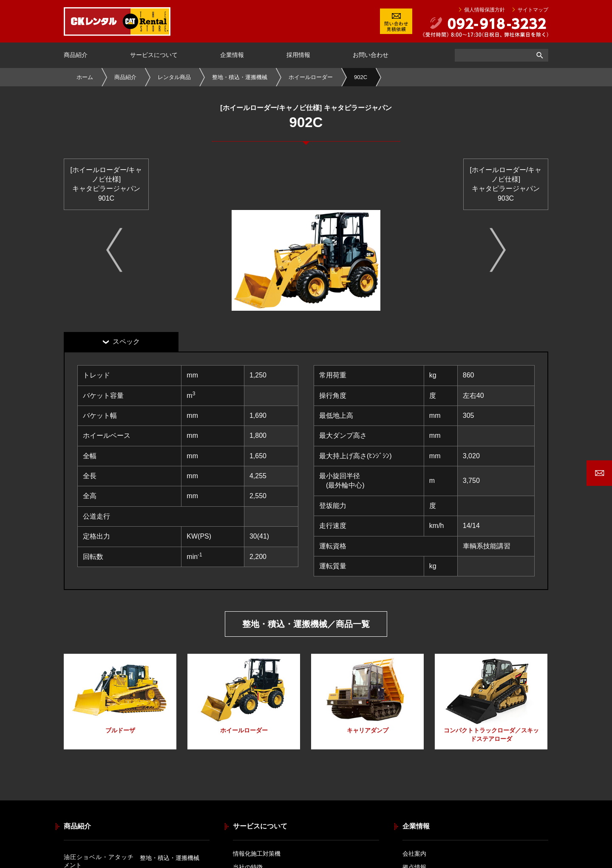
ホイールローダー (311, 77)
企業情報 (232, 55)
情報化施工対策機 (257, 854)
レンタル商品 (174, 77)
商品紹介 (76, 55)
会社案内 (414, 854)
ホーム (85, 77)
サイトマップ (533, 10)
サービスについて (154, 55)
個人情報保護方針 (484, 10)
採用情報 (298, 55)
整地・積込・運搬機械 (240, 77)
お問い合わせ (371, 55)
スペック (126, 342)
